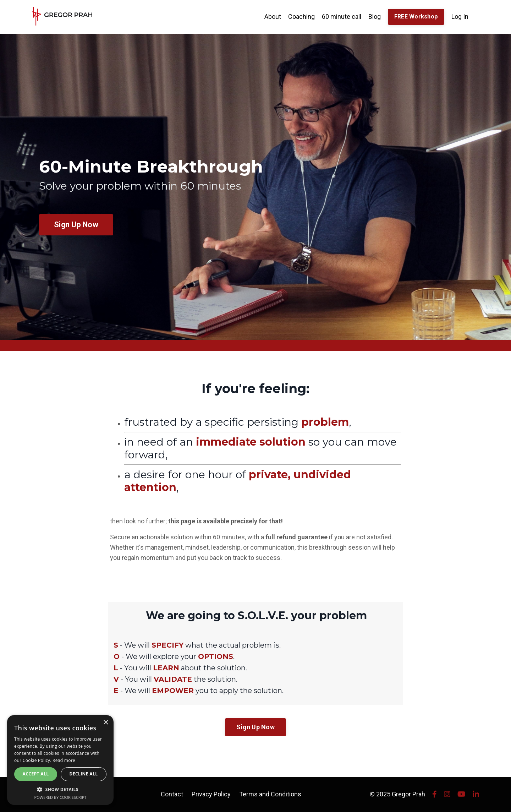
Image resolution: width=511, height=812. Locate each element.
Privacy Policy (211, 794)
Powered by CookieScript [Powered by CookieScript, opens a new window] (61, 797)
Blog (375, 17)
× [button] (106, 723)
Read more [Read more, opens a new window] (64, 760)
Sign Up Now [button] (76, 225)
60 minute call (342, 17)
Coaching (301, 17)
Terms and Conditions (270, 794)
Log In (460, 17)
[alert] (60, 760)
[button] (60, 789)
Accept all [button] (36, 774)
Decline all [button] (84, 774)
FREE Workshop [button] (416, 17)
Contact (172, 794)
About (273, 17)
